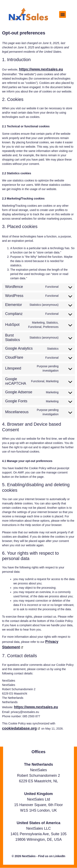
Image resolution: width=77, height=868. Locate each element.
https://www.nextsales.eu (41, 69)
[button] (63, 14)
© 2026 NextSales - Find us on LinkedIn (38, 856)
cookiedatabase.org (19, 728)
